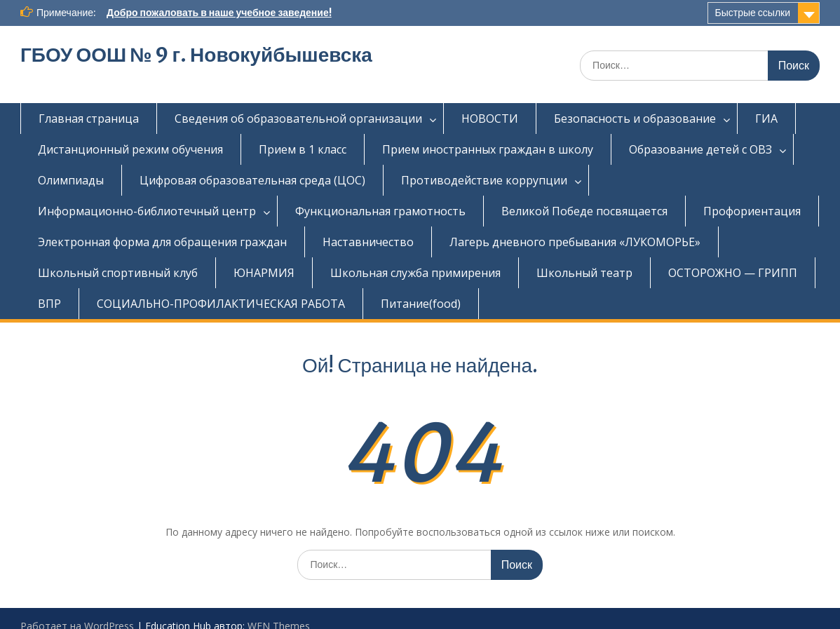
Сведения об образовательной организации (298, 119)
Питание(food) (421, 304)
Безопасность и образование (635, 119)
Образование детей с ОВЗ (700, 149)
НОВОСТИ (490, 119)
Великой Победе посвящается (584, 211)
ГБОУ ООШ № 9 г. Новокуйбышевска (196, 55)
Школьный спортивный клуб (118, 273)
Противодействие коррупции (484, 180)
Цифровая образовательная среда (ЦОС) (252, 180)
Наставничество (368, 242)
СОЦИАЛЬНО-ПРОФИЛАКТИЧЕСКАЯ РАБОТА (221, 304)
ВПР (49, 304)
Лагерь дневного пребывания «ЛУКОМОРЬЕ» (575, 242)
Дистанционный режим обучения (130, 149)
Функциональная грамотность (380, 211)
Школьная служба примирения (415, 273)
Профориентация (752, 211)
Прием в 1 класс (303, 149)
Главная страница (89, 119)
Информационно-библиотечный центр (147, 211)
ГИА (766, 119)
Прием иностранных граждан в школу (488, 149)
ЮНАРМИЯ (264, 273)
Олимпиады (71, 180)
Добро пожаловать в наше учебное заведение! (219, 13)
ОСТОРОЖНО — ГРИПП (733, 273)
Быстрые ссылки (753, 13)
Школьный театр (584, 273)
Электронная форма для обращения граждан (162, 242)
